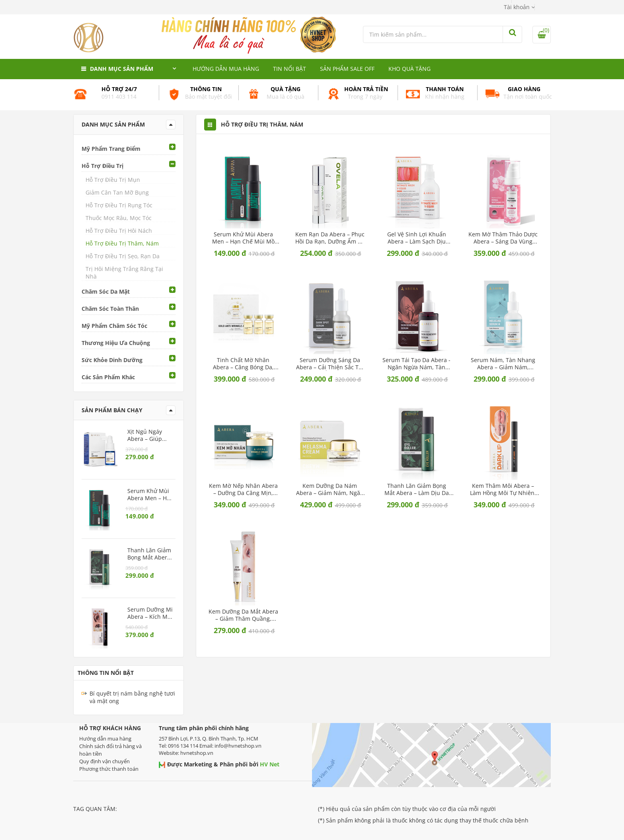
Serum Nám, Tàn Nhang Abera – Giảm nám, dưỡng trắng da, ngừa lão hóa (503, 364)
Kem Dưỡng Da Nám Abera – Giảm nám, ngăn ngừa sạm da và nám (330, 489)
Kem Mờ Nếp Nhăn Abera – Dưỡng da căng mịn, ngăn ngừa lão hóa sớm (243, 489)
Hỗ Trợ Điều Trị (102, 166)
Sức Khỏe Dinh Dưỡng (112, 360)
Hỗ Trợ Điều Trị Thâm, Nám (122, 243)
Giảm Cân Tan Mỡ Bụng (117, 192)
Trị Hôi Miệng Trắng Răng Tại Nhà (124, 273)
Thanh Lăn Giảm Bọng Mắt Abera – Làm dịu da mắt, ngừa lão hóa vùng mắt (416, 489)
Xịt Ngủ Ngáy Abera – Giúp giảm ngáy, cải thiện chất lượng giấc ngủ (149, 435)
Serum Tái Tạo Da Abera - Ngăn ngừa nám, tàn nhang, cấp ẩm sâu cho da (416, 364)
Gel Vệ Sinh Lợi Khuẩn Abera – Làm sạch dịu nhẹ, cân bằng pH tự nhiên (417, 238)
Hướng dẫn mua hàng (226, 69)
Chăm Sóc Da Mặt (106, 291)
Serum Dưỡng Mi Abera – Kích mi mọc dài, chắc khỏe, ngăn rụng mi (150, 613)
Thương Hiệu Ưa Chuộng (116, 343)
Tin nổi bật (290, 69)
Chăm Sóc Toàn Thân (110, 309)
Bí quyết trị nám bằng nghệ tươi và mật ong (132, 697)
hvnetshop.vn (197, 753)
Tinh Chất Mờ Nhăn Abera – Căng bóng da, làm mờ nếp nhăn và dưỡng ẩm (243, 364)
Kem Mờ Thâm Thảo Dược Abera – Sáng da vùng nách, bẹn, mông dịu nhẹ (503, 238)
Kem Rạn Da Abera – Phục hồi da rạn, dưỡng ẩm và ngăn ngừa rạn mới (330, 238)
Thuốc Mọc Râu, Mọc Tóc (119, 218)
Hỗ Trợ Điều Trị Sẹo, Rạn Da (123, 256)
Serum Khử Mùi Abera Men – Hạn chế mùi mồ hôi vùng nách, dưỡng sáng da (243, 238)
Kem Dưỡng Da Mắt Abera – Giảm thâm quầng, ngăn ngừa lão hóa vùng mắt (243, 615)
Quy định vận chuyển (104, 761)
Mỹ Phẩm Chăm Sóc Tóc (114, 326)
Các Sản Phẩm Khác (108, 377)
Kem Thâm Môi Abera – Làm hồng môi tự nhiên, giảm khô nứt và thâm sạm (503, 489)
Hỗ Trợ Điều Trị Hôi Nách (119, 231)
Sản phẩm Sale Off (347, 69)
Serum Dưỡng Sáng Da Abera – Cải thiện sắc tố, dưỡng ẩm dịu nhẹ (330, 364)
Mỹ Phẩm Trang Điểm (111, 149)
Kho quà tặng (409, 69)
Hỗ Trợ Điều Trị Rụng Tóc (119, 205)
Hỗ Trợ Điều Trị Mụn (113, 180)
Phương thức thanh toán (109, 769)
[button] (519, 7)
